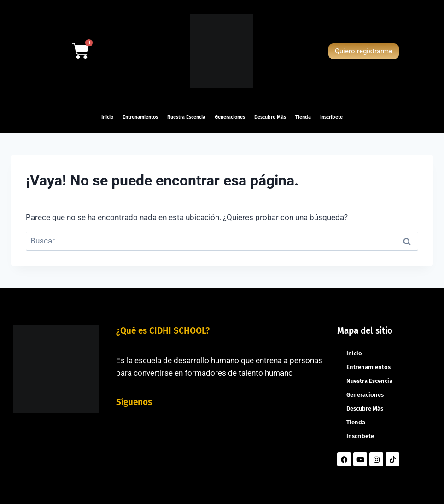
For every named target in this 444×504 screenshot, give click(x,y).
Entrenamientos (140, 117)
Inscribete (331, 117)
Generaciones (230, 117)
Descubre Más (270, 117)
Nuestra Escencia (186, 117)
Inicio (107, 117)
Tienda (303, 117)
